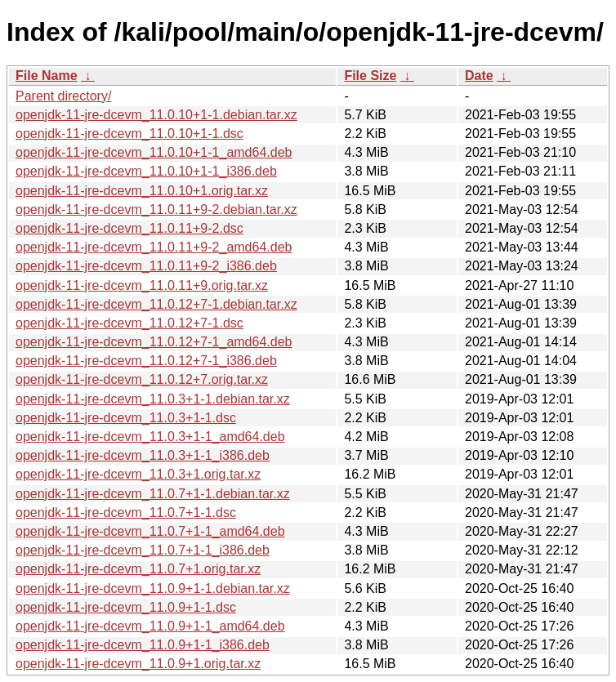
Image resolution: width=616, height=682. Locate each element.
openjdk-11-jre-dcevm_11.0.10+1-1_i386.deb (146, 171)
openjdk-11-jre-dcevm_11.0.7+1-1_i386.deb (143, 550)
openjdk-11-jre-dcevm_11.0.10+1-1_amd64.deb (154, 152)
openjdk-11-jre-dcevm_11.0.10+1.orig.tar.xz (142, 191)
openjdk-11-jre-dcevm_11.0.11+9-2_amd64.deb (154, 247)
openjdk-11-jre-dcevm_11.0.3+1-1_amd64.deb (150, 437)
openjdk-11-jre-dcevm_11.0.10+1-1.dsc (129, 134)
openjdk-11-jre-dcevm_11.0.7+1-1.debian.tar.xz (153, 494)
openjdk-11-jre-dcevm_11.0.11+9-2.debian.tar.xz (156, 210)
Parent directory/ (63, 96)
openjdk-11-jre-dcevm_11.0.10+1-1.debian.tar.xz (156, 115)
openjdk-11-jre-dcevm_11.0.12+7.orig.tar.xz (142, 379)
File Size (370, 76)
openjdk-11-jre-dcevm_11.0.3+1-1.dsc (126, 418)
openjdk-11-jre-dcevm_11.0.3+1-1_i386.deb (143, 455)
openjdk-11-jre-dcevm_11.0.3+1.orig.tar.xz (138, 474)
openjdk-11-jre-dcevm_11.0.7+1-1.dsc (126, 513)
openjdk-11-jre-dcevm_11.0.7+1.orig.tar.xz (138, 569)
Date (479, 76)
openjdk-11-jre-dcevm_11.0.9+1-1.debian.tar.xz (153, 588)
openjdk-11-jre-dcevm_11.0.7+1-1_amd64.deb (150, 531)
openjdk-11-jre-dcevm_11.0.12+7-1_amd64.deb (154, 342)
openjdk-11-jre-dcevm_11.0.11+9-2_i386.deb (146, 266)
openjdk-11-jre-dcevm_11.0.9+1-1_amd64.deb (150, 626)
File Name (47, 76)
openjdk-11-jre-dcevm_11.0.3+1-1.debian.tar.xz (153, 399)
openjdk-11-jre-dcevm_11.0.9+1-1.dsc (126, 607)
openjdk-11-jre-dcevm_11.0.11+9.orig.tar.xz (142, 285)
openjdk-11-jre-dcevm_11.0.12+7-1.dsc (129, 323)
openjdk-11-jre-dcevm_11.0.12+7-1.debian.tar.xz (156, 304)
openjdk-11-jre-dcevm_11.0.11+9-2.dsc (129, 228)
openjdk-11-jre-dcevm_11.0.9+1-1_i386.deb (143, 645)
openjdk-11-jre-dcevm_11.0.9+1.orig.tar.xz (138, 664)
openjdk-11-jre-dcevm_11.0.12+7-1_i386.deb (146, 361)
